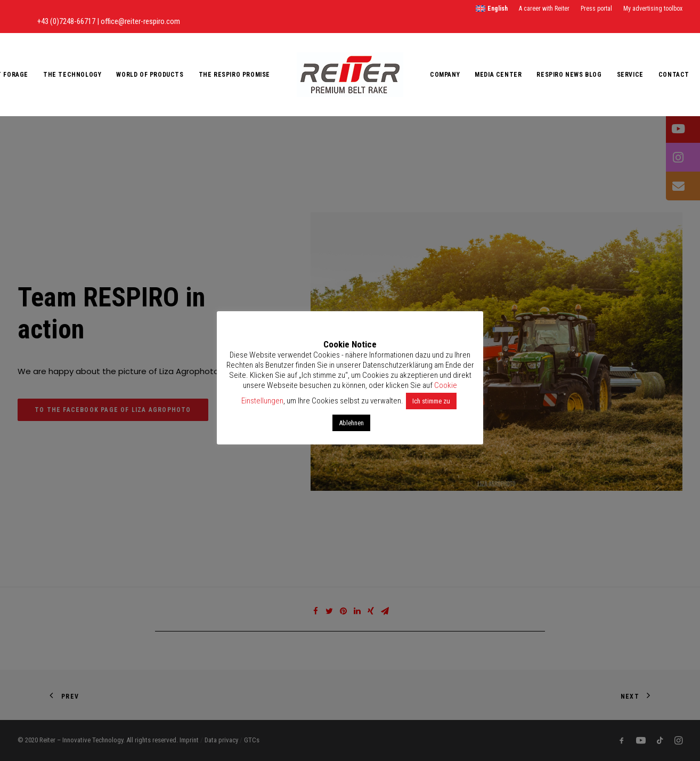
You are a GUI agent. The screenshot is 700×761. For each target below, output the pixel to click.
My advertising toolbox (653, 9)
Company (445, 75)
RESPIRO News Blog (569, 75)
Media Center (498, 75)
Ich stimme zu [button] (431, 401)
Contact (674, 75)
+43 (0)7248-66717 (67, 21)
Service (630, 75)
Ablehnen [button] (351, 423)
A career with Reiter (544, 9)
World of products (150, 75)
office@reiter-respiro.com (140, 21)
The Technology (72, 75)
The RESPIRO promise (234, 75)
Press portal (596, 9)
